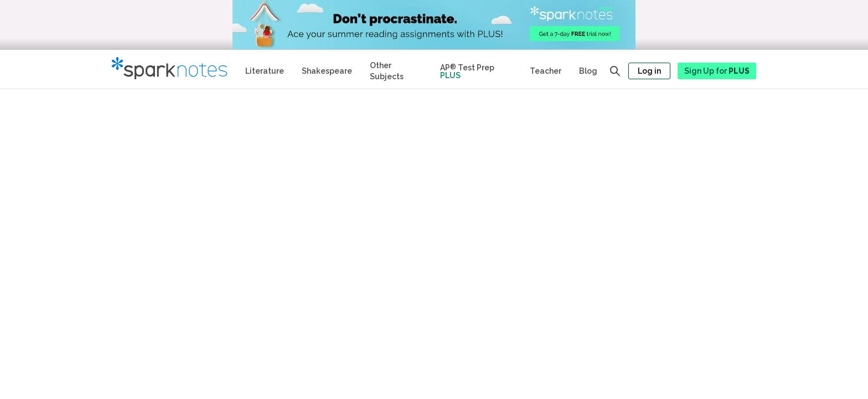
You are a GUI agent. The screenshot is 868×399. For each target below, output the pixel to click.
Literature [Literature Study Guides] (265, 71)
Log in (649, 71)
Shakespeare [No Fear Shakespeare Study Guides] (327, 71)
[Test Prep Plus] (476, 69)
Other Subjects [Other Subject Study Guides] (387, 71)
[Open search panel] (615, 71)
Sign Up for (717, 71)
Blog (588, 71)
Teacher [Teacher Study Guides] (546, 71)
